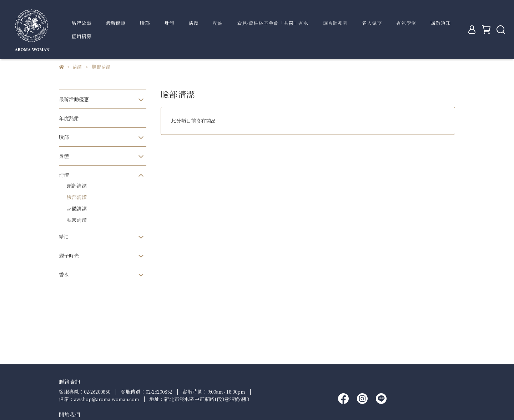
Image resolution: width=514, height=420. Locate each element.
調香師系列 (335, 23)
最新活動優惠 (74, 99)
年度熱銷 (69, 118)
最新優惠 (116, 23)
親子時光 (69, 256)
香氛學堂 (406, 23)
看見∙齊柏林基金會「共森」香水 (273, 23)
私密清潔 (77, 220)
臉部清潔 (77, 197)
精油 (218, 23)
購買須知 (440, 23)
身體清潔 (77, 209)
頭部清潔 (77, 186)
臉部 (145, 23)
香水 (64, 275)
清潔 (193, 23)
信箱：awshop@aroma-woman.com (99, 399)
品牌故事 (81, 23)
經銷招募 (81, 36)
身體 (169, 23)
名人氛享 (372, 23)
